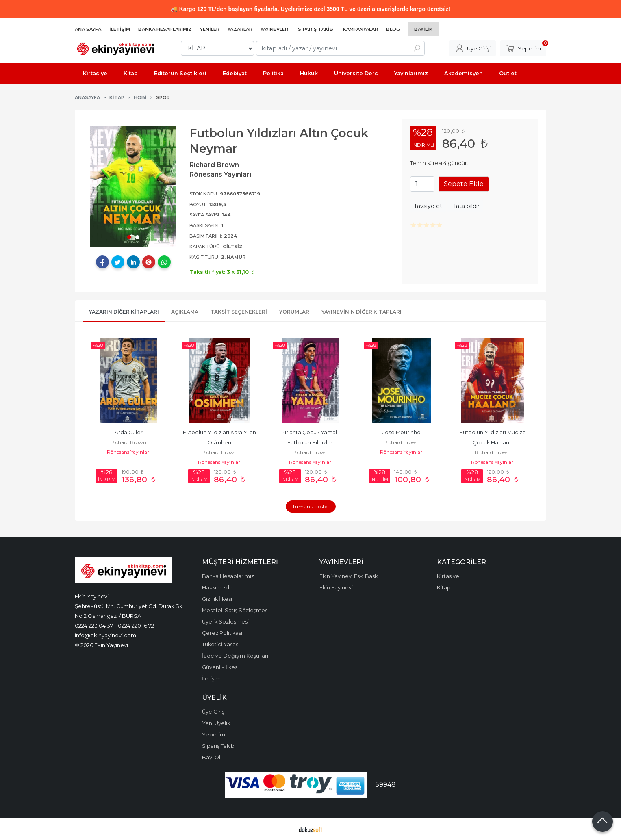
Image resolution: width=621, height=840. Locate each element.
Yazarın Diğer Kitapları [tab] (124, 312)
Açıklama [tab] (185, 312)
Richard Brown (128, 442)
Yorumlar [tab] (294, 312)
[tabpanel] (133, 186)
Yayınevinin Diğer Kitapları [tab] (362, 312)
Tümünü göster (311, 506)
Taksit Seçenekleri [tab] (239, 312)
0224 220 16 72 (136, 626)
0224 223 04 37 (94, 626)
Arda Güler (129, 432)
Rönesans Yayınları (129, 452)
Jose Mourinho (402, 432)
